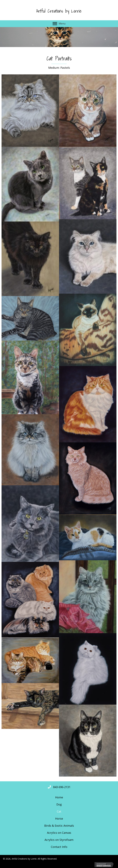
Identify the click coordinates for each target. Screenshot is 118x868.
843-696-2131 (62, 787)
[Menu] (59, 24)
